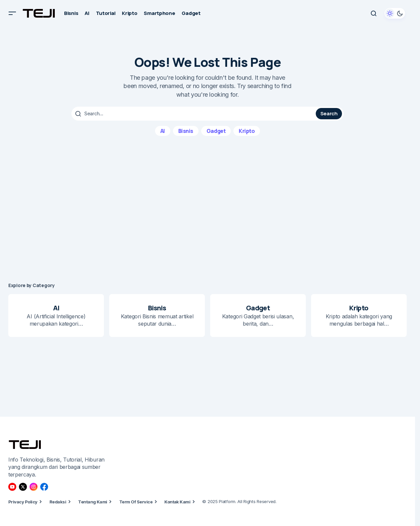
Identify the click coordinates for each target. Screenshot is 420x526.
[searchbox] (194, 114)
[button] (12, 13)
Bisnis (186, 131)
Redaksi (58, 502)
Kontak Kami (177, 502)
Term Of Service (136, 502)
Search (329, 113)
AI (163, 131)
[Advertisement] (208, 209)
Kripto (247, 131)
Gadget (216, 131)
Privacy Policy (23, 502)
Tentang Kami (93, 502)
